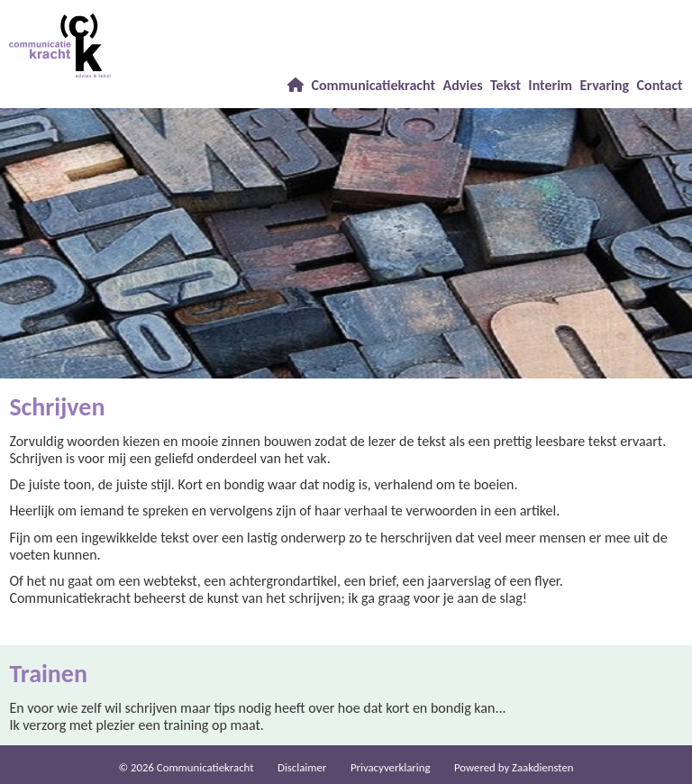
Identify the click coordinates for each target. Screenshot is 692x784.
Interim (550, 85)
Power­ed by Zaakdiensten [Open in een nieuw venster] (514, 767)
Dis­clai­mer (302, 767)
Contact (660, 85)
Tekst (505, 85)
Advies (462, 85)
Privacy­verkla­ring (391, 767)
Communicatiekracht (373, 85)
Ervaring (605, 85)
